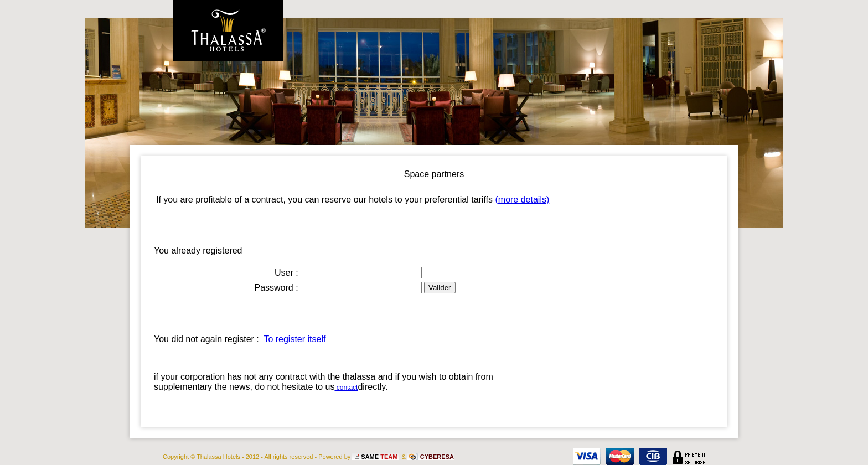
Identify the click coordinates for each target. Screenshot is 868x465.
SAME (379, 457)
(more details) (522, 200)
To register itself (294, 339)
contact (346, 387)
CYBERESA (437, 457)
